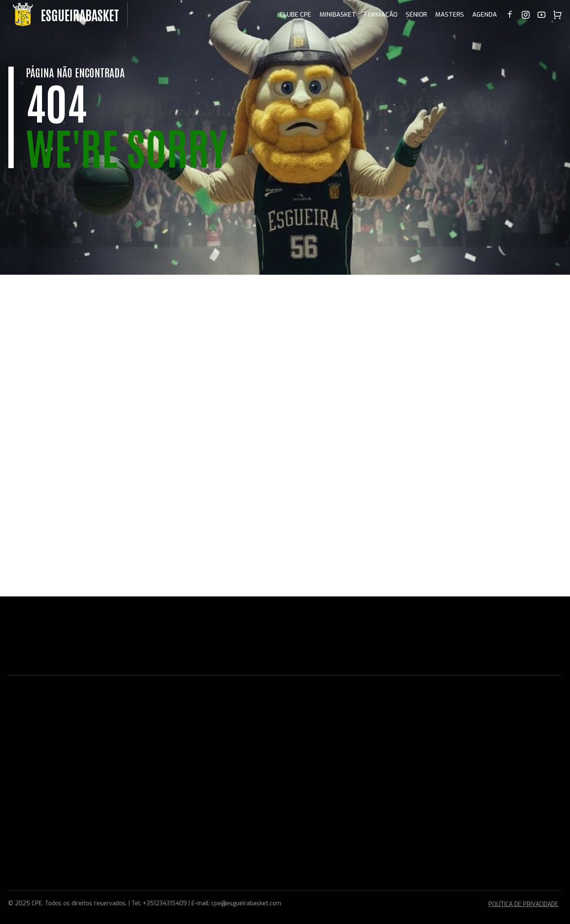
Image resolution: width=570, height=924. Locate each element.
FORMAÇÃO (381, 15)
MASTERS (450, 15)
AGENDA (484, 15)
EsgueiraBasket (80, 14)
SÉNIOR (416, 15)
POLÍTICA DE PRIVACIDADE (523, 904)
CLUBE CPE (295, 15)
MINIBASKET (338, 15)
